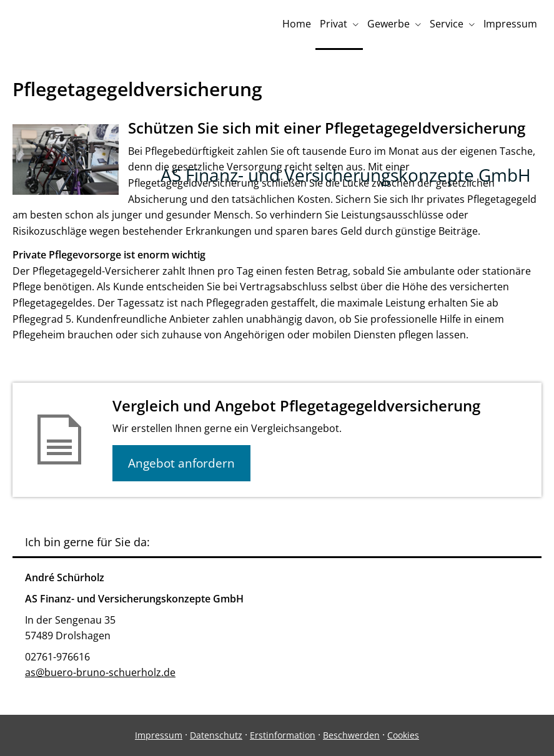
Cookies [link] (403, 735)
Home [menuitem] (297, 24)
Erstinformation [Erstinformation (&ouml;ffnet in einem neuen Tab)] (283, 735)
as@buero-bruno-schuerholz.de (100, 672)
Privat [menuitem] (334, 24)
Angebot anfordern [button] (181, 463)
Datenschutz (216, 735)
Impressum (159, 735)
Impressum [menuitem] (510, 24)
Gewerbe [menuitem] (388, 24)
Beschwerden (351, 735)
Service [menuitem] (447, 24)
